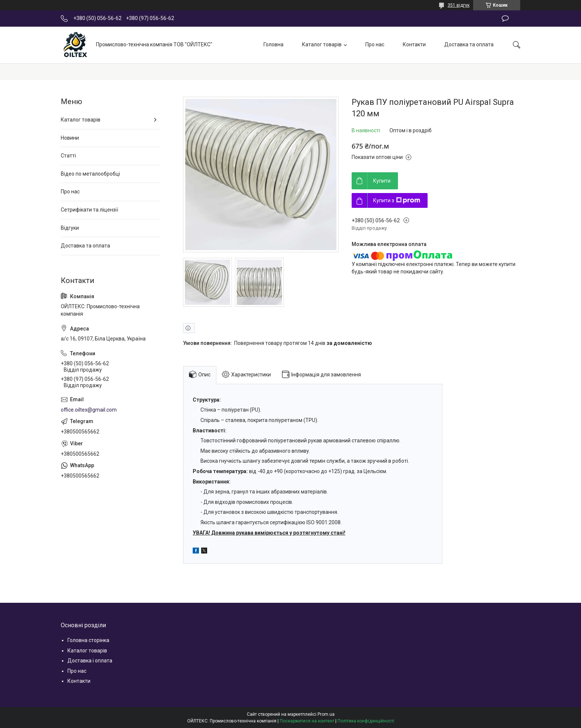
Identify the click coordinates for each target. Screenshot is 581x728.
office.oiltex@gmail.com (89, 410)
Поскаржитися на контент (307, 721)
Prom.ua (326, 714)
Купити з (397, 200)
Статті (68, 156)
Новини (70, 138)
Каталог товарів (322, 44)
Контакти (414, 44)
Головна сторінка (88, 640)
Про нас (375, 44)
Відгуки (70, 228)
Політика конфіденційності (366, 721)
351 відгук (459, 5)
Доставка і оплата (90, 661)
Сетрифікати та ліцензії (89, 210)
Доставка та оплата (469, 44)
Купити (382, 181)
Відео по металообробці (90, 174)
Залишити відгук (505, 19)
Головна (273, 44)
